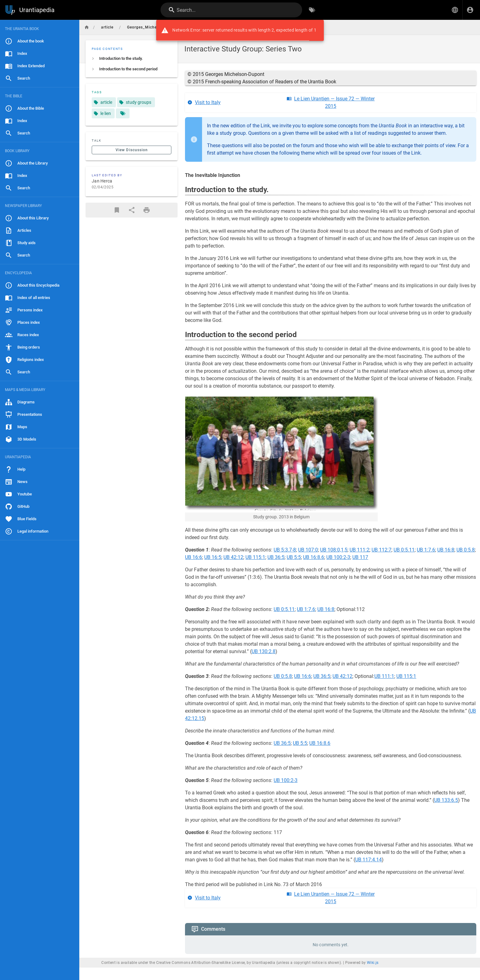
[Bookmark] (117, 210)
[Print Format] (147, 210)
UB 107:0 (308, 550)
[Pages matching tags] (123, 113)
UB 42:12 (233, 557)
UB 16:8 (446, 550)
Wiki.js (373, 963)
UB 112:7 (381, 550)
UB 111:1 (384, 676)
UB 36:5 (276, 557)
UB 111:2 (359, 550)
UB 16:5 (213, 557)
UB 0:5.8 (466, 550)
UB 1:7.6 (426, 550)
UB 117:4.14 (368, 860)
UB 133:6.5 (446, 800)
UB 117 (360, 557)
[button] (455, 10)
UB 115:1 (255, 557)
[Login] (470, 10)
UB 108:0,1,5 (334, 550)
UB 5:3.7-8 (285, 550)
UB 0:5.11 (404, 550)
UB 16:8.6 (314, 557)
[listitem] (132, 59)
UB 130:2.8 (264, 651)
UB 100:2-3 (338, 557)
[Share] (132, 210)
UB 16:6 (194, 557)
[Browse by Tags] (312, 10)
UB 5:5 (294, 557)
